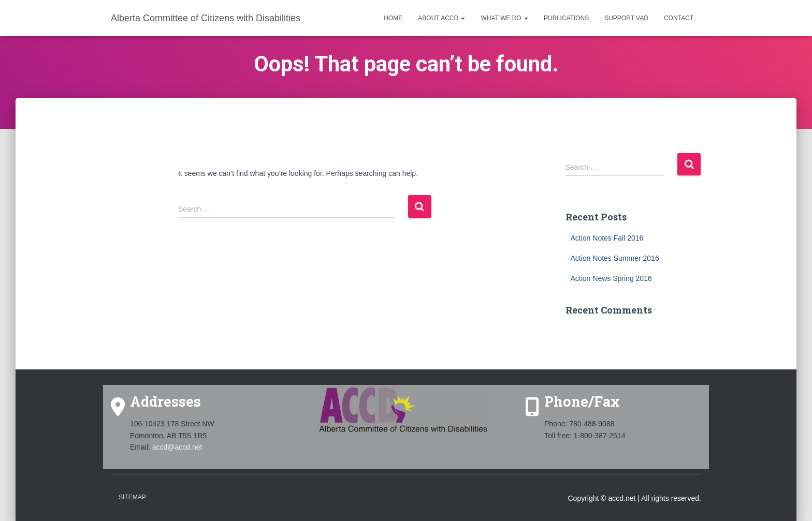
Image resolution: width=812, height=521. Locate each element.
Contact (679, 18)
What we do (504, 18)
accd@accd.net (177, 447)
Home (393, 18)
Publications (566, 18)
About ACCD (441, 18)
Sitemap (132, 497)
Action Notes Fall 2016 (607, 238)
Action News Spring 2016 (611, 278)
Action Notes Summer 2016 (615, 258)
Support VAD (626, 18)
